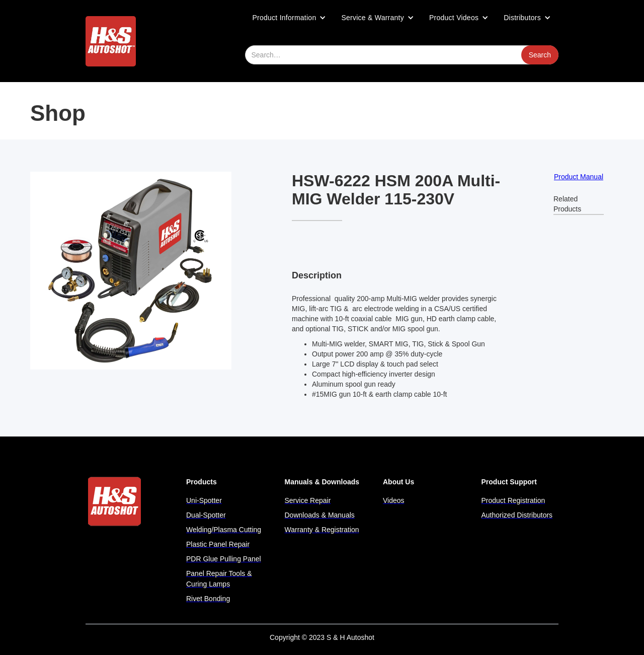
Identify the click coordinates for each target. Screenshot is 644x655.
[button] (290, 18)
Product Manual (579, 177)
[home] (111, 41)
